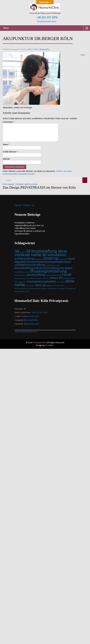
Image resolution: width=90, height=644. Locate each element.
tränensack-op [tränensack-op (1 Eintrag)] (53, 292)
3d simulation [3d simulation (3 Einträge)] (54, 258)
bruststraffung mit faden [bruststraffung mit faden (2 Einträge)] (56, 271)
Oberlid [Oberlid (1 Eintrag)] (62, 285)
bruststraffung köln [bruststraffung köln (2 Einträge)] (27, 271)
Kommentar (8, 122)
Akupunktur (45, 49)
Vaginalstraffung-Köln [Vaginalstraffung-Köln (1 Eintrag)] (22, 295)
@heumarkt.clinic (32, 327)
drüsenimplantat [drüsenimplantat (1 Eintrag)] (51, 279)
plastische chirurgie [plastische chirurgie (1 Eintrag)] (53, 289)
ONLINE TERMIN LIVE (24, 209)
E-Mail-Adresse (10, 155)
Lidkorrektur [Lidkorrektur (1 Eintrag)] (22, 285)
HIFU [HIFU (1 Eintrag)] (48, 282)
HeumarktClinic (40, 346)
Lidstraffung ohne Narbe (25, 232)
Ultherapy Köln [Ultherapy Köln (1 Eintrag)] (70, 292)
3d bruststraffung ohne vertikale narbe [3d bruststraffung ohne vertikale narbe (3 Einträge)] (41, 256)
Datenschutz (20, 335)
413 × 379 (33, 49)
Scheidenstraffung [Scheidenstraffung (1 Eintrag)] (21, 292)
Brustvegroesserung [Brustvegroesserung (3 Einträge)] (49, 274)
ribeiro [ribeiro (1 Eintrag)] (62, 289)
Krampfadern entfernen (25, 226)
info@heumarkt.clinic (46, 21)
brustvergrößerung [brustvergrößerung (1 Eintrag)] (21, 279)
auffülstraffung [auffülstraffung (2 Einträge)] (24, 262)
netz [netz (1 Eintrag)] (58, 285)
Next (84, 55)
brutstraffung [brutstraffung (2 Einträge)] (36, 278)
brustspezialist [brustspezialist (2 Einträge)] (54, 265)
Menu (6, 28)
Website (6, 162)
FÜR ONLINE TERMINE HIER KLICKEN (20, 188)
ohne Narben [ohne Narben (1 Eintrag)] (30, 289)
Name (6, 148)
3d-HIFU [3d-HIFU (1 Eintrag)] (22, 255)
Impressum (32, 335)
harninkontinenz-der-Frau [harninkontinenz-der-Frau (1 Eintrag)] (36, 282)
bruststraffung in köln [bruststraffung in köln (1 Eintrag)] (53, 269)
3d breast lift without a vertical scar (30, 234)
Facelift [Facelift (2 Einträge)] (67, 278)
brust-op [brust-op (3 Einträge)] (51, 262)
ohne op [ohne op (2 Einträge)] (40, 288)
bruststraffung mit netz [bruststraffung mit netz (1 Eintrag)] (22, 275)
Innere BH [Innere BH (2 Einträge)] (57, 281)
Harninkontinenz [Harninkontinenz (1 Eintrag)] (20, 282)
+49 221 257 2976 (47, 17)
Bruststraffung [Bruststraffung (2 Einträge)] (35, 268)
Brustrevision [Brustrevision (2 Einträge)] (35, 265)
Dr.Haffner (50, 349)
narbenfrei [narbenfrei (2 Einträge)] (49, 285)
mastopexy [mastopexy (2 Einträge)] (34, 285)
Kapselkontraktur (22, 237)
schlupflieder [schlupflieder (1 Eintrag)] (43, 292)
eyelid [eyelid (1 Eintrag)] (59, 279)
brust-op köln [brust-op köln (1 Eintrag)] (63, 262)
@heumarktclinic (31, 323)
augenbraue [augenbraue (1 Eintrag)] (39, 262)
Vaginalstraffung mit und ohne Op (29, 229)
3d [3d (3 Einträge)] (17, 254)
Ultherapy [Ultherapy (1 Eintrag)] (61, 292)
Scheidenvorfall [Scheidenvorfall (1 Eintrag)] (33, 292)
